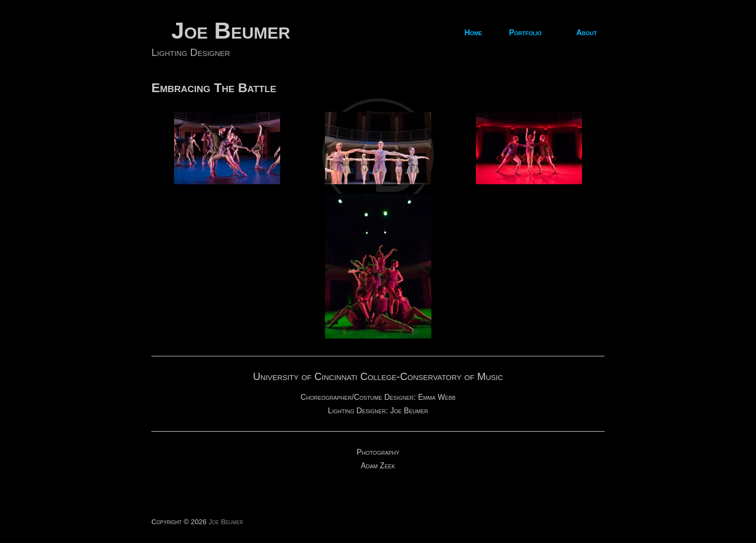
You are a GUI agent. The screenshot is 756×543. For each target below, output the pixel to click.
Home (473, 33)
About (587, 33)
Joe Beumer (231, 31)
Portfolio (526, 33)
